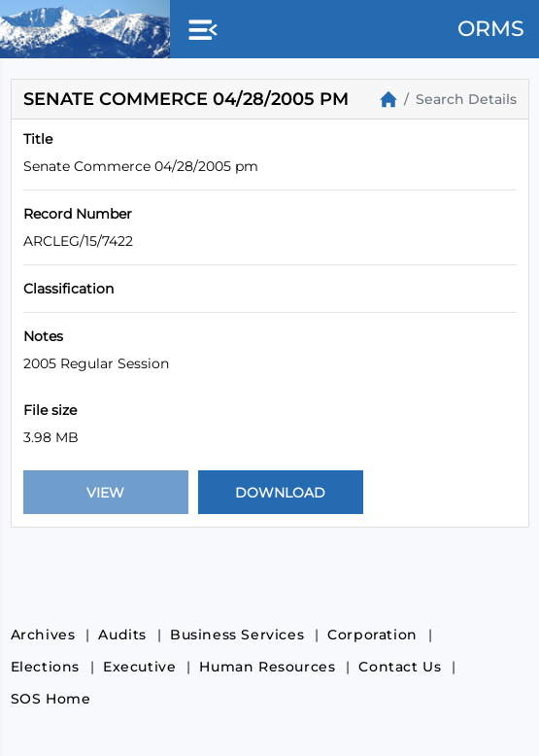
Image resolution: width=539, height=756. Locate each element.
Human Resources (267, 667)
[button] (199, 31)
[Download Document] (281, 492)
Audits (122, 635)
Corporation (372, 635)
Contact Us (400, 667)
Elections (45, 667)
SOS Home (51, 699)
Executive (139, 667)
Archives (43, 635)
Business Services (237, 635)
